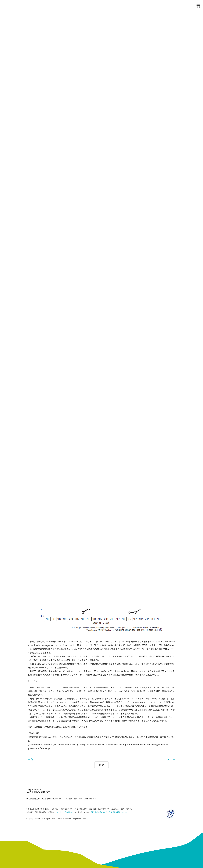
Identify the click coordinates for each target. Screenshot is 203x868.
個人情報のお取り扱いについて (53, 799)
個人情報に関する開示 (74, 799)
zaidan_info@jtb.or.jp (66, 812)
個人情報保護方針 (33, 799)
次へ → (171, 759)
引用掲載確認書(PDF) (99, 812)
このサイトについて (91, 799)
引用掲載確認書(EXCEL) (118, 812)
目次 (102, 765)
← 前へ (32, 759)
